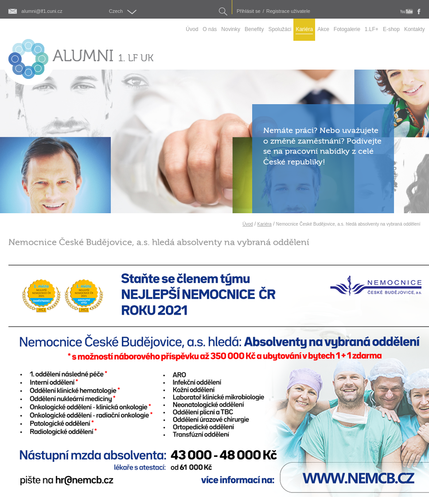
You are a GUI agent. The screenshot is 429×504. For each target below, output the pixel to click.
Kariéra (265, 224)
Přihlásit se (249, 11)
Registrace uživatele (288, 11)
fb (419, 12)
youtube (407, 12)
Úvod (248, 224)
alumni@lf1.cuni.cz (42, 11)
